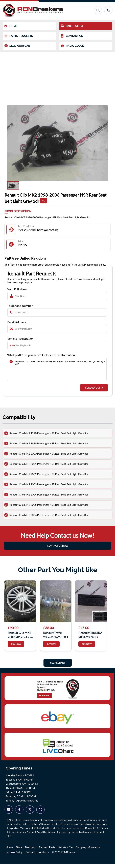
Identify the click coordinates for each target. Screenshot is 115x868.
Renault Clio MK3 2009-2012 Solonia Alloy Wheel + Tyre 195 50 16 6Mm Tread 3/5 (20, 639)
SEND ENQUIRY (94, 392)
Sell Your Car (66, 851)
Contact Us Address (37, 856)
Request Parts (47, 851)
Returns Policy (14, 856)
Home (9, 851)
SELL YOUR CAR (17, 46)
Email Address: (17, 322)
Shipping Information (88, 851)
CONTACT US (72, 36)
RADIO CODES (72, 46)
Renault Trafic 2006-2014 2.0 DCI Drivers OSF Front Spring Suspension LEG (56, 639)
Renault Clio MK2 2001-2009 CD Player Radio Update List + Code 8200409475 (91, 639)
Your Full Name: (18, 289)
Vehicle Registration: (21, 339)
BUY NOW (16, 648)
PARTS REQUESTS (19, 36)
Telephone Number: (20, 306)
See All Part (58, 667)
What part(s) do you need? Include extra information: (41, 355)
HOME (11, 26)
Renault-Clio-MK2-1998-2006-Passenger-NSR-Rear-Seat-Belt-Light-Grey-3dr (57, 371)
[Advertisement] (57, 77)
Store (19, 851)
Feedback (30, 851)
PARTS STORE (72, 26)
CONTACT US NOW (58, 550)
